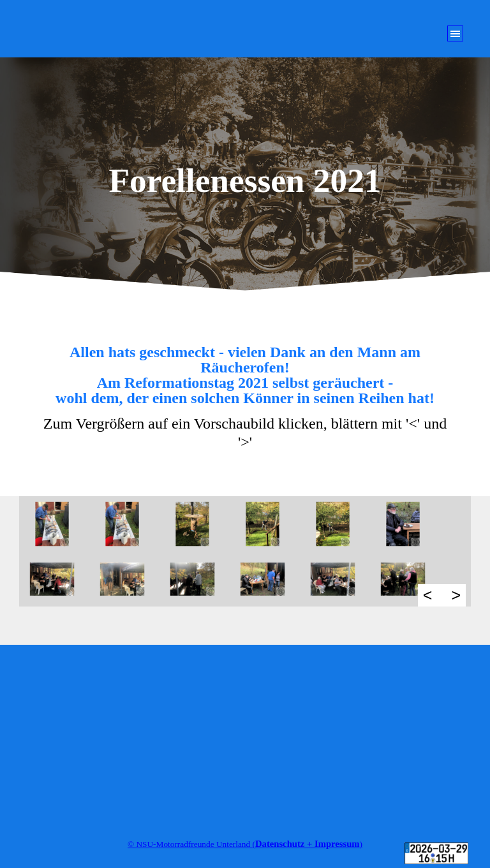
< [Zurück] (428, 595)
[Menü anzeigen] (455, 33)
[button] (59, 524)
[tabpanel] (245, 398)
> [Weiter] (456, 595)
